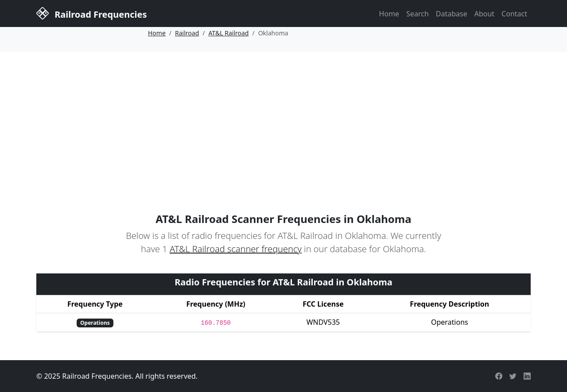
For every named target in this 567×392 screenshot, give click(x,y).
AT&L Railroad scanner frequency (236, 249)
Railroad (187, 33)
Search (417, 14)
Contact (514, 14)
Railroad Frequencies (91, 13)
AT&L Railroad (229, 33)
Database (452, 14)
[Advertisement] (283, 118)
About (484, 14)
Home (389, 14)
